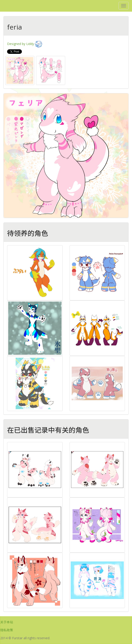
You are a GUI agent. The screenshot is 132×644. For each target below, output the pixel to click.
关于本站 (7, 622)
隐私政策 (7, 630)
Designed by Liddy (25, 44)
